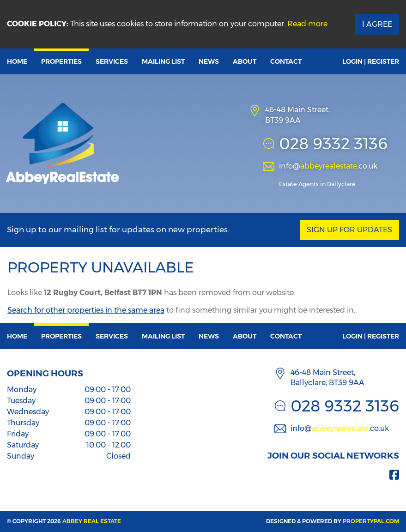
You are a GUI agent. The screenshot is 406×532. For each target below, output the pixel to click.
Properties (61, 61)
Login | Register (371, 61)
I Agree (377, 24)
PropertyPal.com (371, 521)
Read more (307, 24)
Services (112, 61)
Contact (286, 61)
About (245, 61)
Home (17, 61)
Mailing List (163, 61)
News (209, 61)
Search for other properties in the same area (86, 310)
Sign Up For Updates (349, 230)
